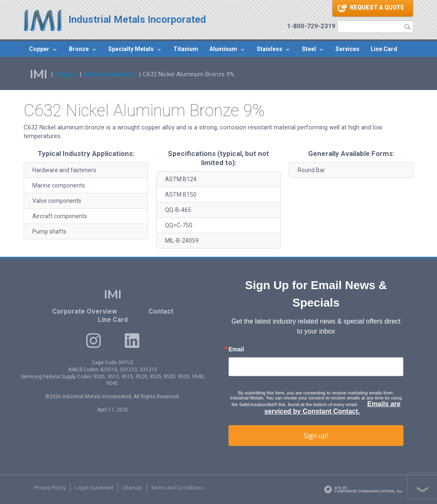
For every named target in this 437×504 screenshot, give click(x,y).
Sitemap (132, 488)
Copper (39, 49)
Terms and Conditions (177, 488)
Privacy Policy (50, 488)
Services (347, 49)
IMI (39, 74)
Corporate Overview (85, 311)
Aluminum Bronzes (109, 74)
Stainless (269, 49)
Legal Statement (94, 488)
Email (236, 349)
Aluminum (223, 49)
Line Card (384, 49)
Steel (309, 49)
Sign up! (316, 436)
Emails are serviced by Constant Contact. (332, 408)
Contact (161, 311)
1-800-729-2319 (311, 26)
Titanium (186, 49)
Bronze (79, 49)
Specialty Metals (131, 49)
